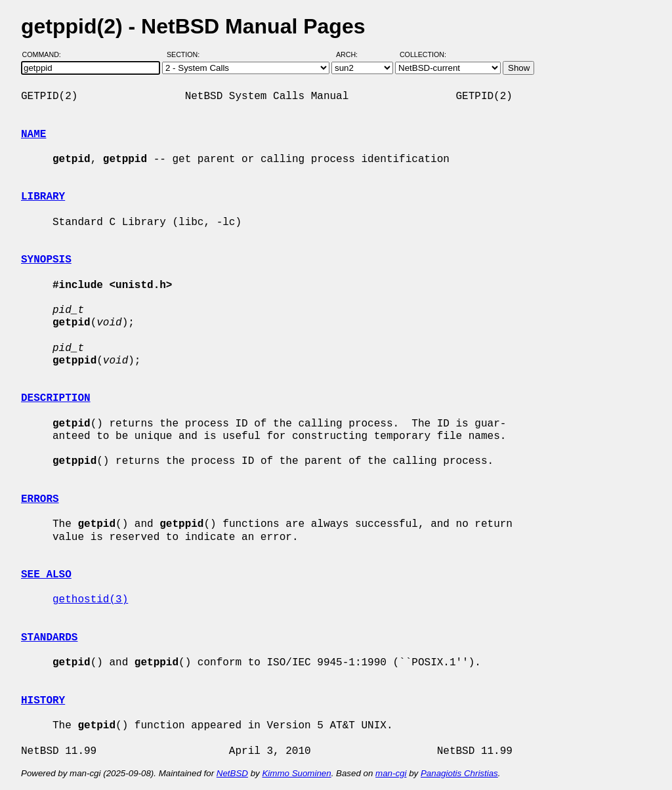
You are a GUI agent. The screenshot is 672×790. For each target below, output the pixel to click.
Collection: (423, 54)
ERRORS (40, 499)
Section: (186, 54)
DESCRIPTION (56, 398)
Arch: (353, 54)
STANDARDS (49, 638)
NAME (33, 135)
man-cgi (391, 773)
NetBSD (232, 773)
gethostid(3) (90, 600)
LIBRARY (43, 197)
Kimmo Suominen (296, 773)
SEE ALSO (46, 575)
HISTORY (43, 701)
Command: (46, 54)
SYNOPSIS (46, 260)
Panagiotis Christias (459, 773)
